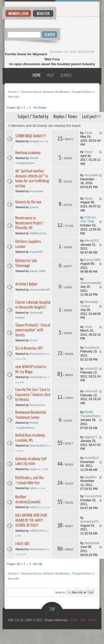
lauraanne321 (90, 522)
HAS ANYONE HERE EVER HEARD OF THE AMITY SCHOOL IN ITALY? (31, 521)
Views (72, 117)
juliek (33, 488)
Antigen (34, 141)
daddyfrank (92, 543)
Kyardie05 (36, 252)
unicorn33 (91, 369)
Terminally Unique (89, 304)
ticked (34, 507)
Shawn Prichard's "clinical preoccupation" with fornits (33, 330)
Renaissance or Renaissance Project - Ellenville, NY (30, 223)
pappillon (91, 477)
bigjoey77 (91, 437)
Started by (40, 117)
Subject (23, 117)
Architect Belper (26, 284)
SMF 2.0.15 (15, 620)
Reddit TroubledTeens (90, 414)
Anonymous (37, 354)
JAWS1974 (37, 531)
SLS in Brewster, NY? (29, 348)
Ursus (34, 340)
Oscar (89, 133)
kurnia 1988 (37, 271)
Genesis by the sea (28, 202)
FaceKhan (36, 377)
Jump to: (60, 592)
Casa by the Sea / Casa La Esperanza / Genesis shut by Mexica (33, 395)
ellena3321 (92, 241)
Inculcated (36, 191)
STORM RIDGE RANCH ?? (30, 136)
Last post (91, 117)
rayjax (34, 469)
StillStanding (38, 233)
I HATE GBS (22, 544)
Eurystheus (92, 348)
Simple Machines (56, 620)
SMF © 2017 (34, 620)
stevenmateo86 (40, 289)
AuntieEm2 (92, 458)
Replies (59, 117)
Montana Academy (28, 153)
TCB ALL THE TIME (88, 220)
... (28, 107)
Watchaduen (38, 445)
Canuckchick (93, 496)
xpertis (34, 207)
